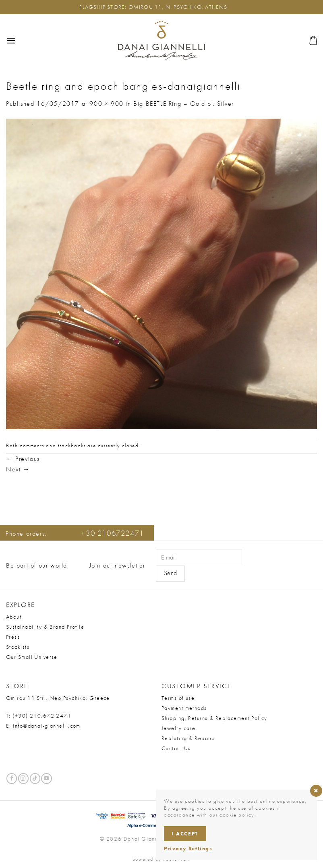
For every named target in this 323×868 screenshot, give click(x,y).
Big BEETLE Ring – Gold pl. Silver (184, 104)
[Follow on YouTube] (46, 779)
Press (13, 637)
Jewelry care (178, 728)
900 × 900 (106, 104)
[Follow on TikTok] (35, 779)
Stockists (18, 647)
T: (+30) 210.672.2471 (39, 716)
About (14, 617)
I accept (185, 834)
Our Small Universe (32, 657)
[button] (11, 40)
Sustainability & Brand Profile (45, 627)
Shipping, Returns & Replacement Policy (214, 718)
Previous (23, 459)
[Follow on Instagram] (23, 779)
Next (18, 469)
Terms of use (178, 698)
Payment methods (184, 708)
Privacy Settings (188, 848)
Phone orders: (75, 534)
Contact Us (176, 748)
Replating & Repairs (188, 738)
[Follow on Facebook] (12, 779)
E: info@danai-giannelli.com (43, 726)
